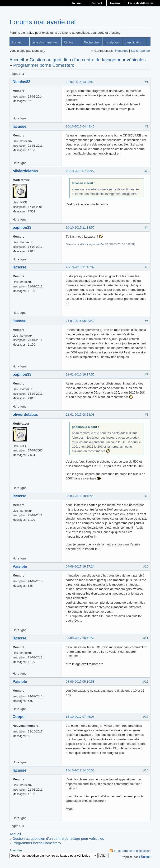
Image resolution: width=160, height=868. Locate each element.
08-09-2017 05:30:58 (80, 682)
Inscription (112, 42)
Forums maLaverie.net (43, 22)
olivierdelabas (25, 171)
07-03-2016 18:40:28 (80, 496)
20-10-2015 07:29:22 (80, 171)
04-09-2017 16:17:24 (80, 566)
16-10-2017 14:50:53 (80, 770)
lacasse (19, 126)
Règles (68, 42)
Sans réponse (140, 51)
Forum (115, 3)
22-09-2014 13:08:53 (80, 82)
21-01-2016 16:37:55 (80, 374)
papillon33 (22, 228)
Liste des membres (45, 42)
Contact (96, 3)
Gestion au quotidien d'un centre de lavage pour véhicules (88, 60)
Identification (134, 42)
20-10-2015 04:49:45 (80, 126)
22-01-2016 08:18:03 (80, 415)
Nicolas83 (21, 82)
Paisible (20, 566)
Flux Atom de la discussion (132, 851)
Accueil (77, 3)
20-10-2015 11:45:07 (80, 267)
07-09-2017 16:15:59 (80, 638)
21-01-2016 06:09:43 (80, 321)
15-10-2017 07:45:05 (80, 717)
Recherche (91, 42)
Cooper (19, 717)
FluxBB (145, 857)
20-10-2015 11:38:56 (80, 228)
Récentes (122, 51)
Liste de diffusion (141, 3)
